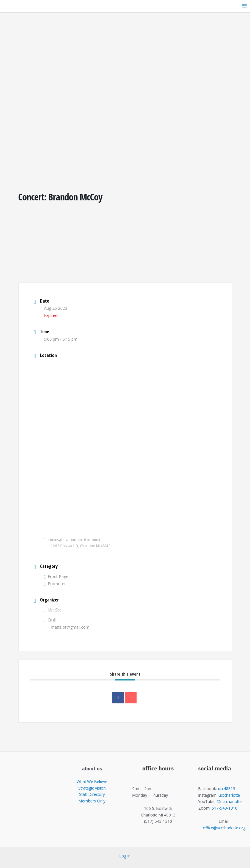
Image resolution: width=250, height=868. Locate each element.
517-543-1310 (225, 808)
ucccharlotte (229, 795)
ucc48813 (227, 789)
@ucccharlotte (229, 801)
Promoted (55, 584)
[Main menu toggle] (244, 6)
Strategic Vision (92, 788)
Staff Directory (92, 794)
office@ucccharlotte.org (224, 828)
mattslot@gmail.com (70, 627)
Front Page (56, 576)
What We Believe (92, 781)
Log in (125, 856)
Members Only (92, 801)
